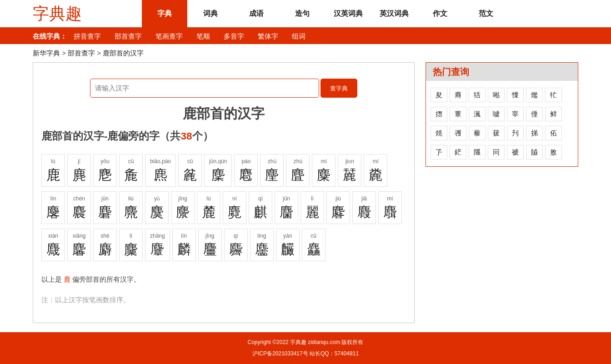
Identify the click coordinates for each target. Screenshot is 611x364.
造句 (302, 13)
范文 (486, 13)
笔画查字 (169, 36)
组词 (299, 36)
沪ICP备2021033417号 (280, 354)
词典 (210, 13)
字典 (165, 13)
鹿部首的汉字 (123, 53)
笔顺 (203, 36)
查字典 (339, 88)
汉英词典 (348, 13)
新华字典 (46, 53)
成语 (256, 13)
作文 (440, 13)
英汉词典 (394, 13)
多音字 (234, 36)
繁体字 (268, 36)
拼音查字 (87, 36)
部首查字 (128, 36)
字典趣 (57, 14)
